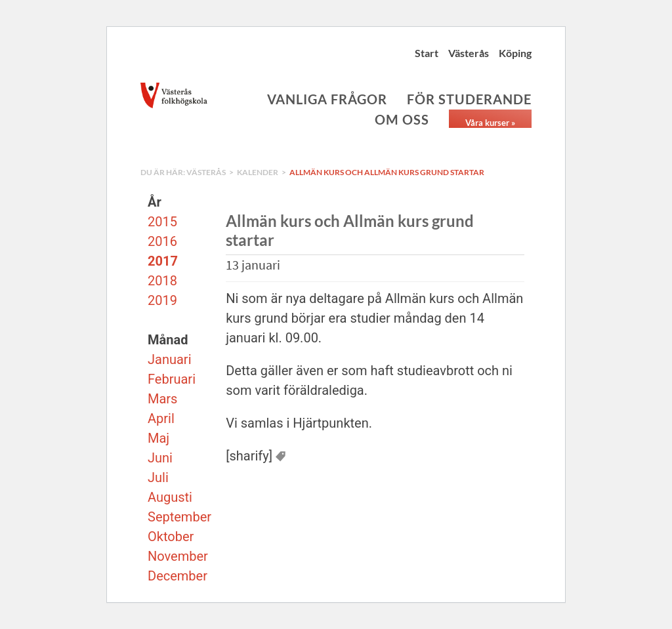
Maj (158, 438)
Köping (515, 53)
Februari (172, 379)
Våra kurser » (490, 123)
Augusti (170, 497)
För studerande (469, 99)
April (161, 418)
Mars (162, 399)
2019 (162, 300)
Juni (160, 458)
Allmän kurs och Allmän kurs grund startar (387, 172)
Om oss (402, 119)
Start (427, 53)
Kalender (258, 172)
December (178, 576)
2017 (163, 261)
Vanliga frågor (327, 99)
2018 (162, 281)
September (179, 517)
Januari (170, 359)
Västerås (469, 53)
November (178, 556)
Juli (158, 477)
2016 (162, 241)
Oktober (171, 537)
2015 (162, 222)
